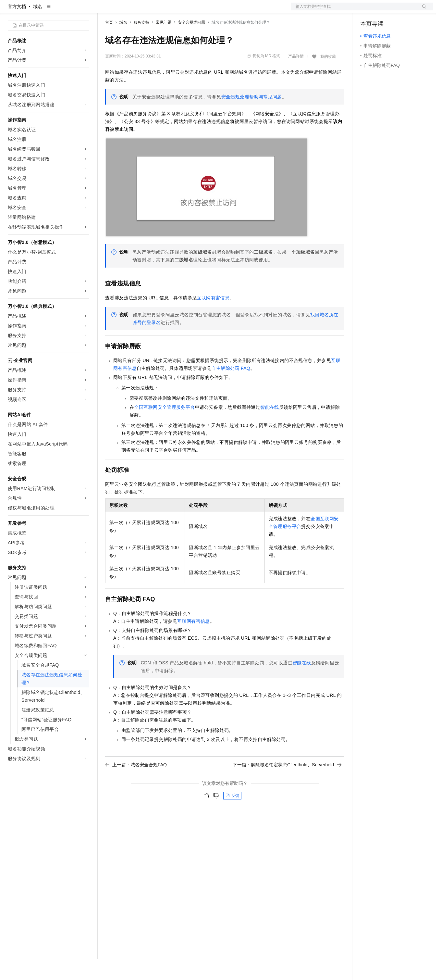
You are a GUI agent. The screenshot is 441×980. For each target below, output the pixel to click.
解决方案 (104, 10)
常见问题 (164, 43)
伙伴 (176, 10)
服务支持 (141, 43)
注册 (398, 10)
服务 (191, 10)
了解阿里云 (214, 10)
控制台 (383, 10)
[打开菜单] (10, 10)
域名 (38, 27)
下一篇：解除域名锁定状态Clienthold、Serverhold (287, 785)
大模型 (67, 10)
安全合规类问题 (191, 43)
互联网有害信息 (213, 319)
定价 (140, 10)
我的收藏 (328, 77)
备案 (367, 10)
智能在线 (270, 428)
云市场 (158, 10)
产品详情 (296, 77)
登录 (422, 10)
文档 (354, 10)
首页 (109, 43)
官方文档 (17, 27)
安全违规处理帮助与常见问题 (252, 118)
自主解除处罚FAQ (231, 389)
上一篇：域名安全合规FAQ (136, 785)
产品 (84, 10)
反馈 (232, 816)
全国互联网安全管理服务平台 (164, 428)
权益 (125, 10)
